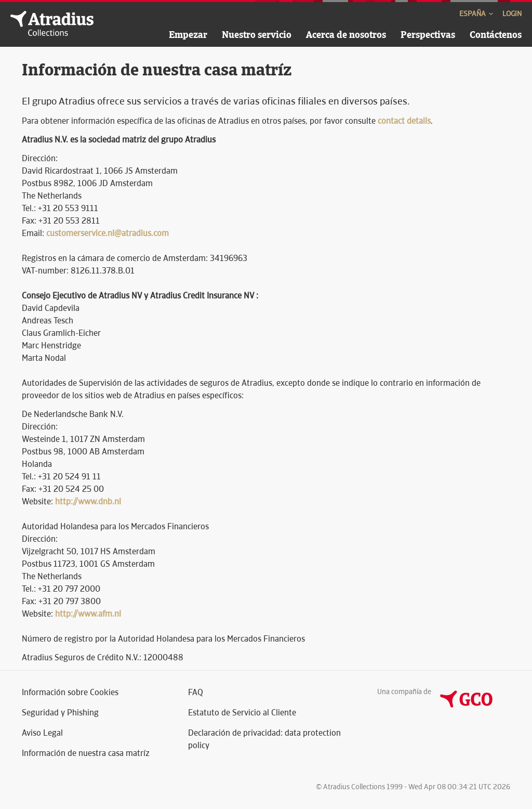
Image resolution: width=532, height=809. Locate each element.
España (477, 14)
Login (512, 14)
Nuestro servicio (257, 35)
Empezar (188, 35)
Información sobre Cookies (70, 692)
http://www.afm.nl (88, 614)
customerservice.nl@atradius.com (108, 233)
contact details (404, 121)
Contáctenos (496, 35)
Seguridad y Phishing (60, 713)
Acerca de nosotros (346, 35)
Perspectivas (428, 35)
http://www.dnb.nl (88, 501)
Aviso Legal (42, 733)
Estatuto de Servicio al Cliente (242, 713)
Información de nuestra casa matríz (86, 753)
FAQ (196, 692)
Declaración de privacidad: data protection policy (264, 739)
